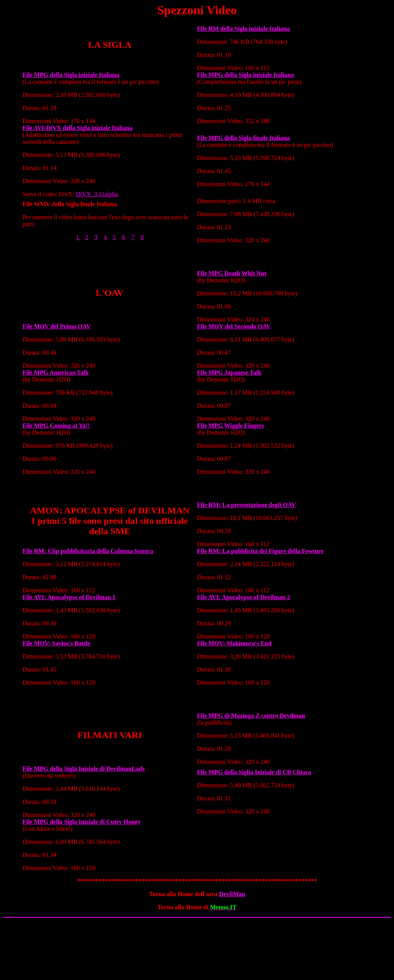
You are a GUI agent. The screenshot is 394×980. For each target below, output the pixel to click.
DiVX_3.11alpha (97, 194)
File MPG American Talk (55, 372)
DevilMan (232, 894)
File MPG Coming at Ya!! (56, 426)
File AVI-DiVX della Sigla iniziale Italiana (77, 128)
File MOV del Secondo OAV (234, 326)
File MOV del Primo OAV (56, 326)
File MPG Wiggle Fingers (230, 426)
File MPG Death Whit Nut (232, 273)
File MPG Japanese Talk (229, 372)
